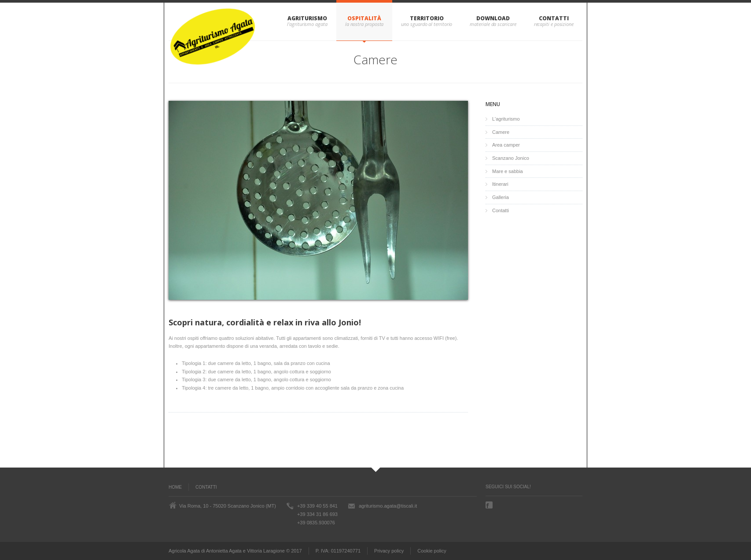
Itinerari (500, 184)
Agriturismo (307, 18)
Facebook (490, 505)
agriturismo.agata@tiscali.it (388, 506)
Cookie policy (432, 551)
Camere (501, 132)
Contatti (554, 18)
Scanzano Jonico (511, 158)
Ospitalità (364, 18)
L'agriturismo (506, 119)
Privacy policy (389, 551)
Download (493, 18)
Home (175, 487)
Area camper (506, 145)
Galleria (501, 197)
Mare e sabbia (508, 171)
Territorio (427, 18)
